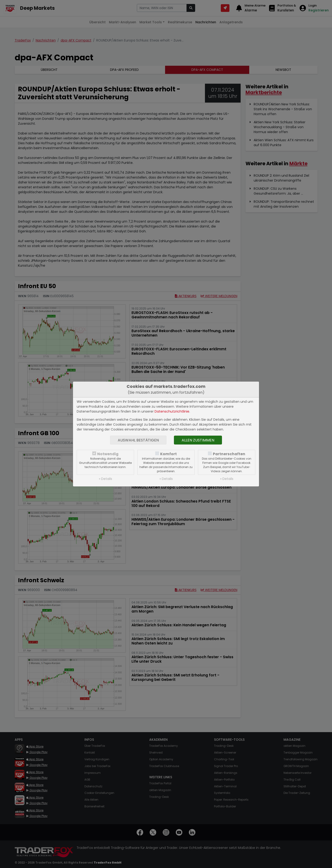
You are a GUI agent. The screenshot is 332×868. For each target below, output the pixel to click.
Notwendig (108, 454)
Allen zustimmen (198, 440)
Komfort (168, 454)
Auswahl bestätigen (138, 440)
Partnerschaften (229, 454)
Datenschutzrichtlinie (172, 411)
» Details (105, 479)
